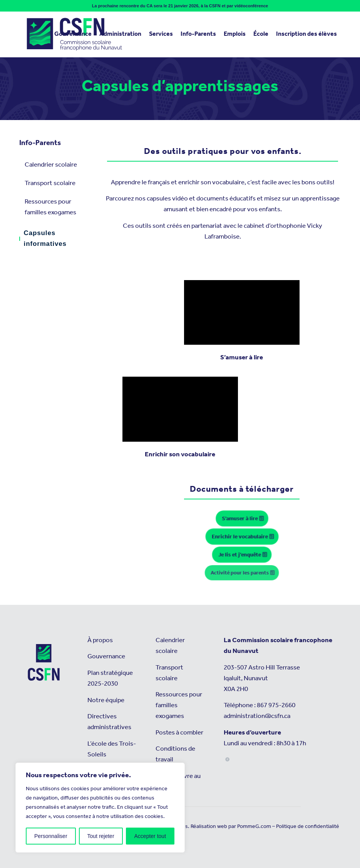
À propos (100, 640)
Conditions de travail (175, 754)
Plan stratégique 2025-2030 (110, 679)
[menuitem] (73, 34)
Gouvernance (106, 657)
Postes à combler (179, 733)
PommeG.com (254, 826)
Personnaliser (51, 836)
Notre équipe (106, 700)
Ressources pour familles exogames (50, 207)
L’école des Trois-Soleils (112, 749)
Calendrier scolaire (51, 165)
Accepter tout (150, 836)
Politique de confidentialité (308, 826)
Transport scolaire (50, 183)
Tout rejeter (101, 836)
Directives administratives (109, 722)
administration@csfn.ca (257, 716)
